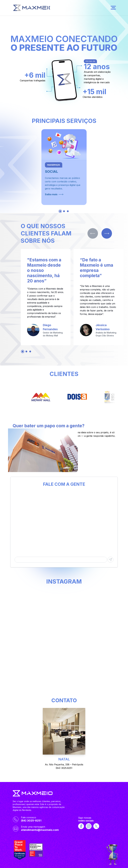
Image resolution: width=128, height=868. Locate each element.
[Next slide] (107, 233)
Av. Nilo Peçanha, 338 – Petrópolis (64, 764)
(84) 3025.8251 (64, 768)
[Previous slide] (93, 233)
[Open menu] (113, 8)
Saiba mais (54, 194)
